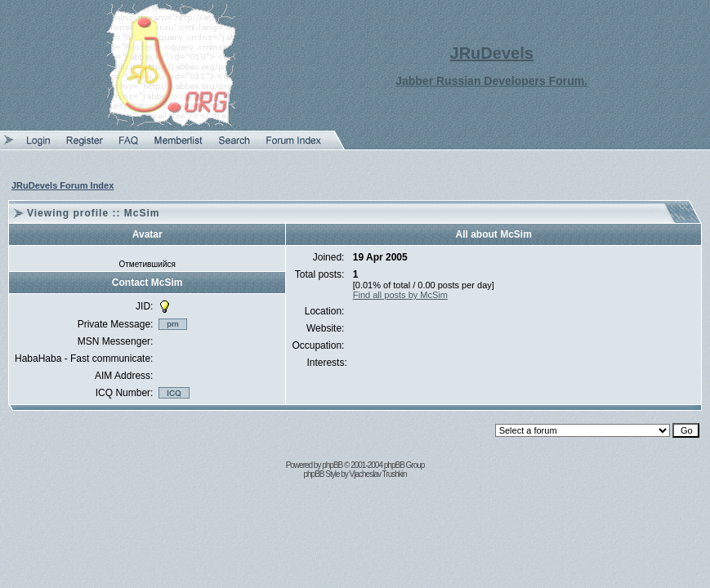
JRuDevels (492, 53)
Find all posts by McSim (400, 295)
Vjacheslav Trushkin (378, 474)
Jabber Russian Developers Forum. (491, 81)
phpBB (332, 465)
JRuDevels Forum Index (63, 185)
